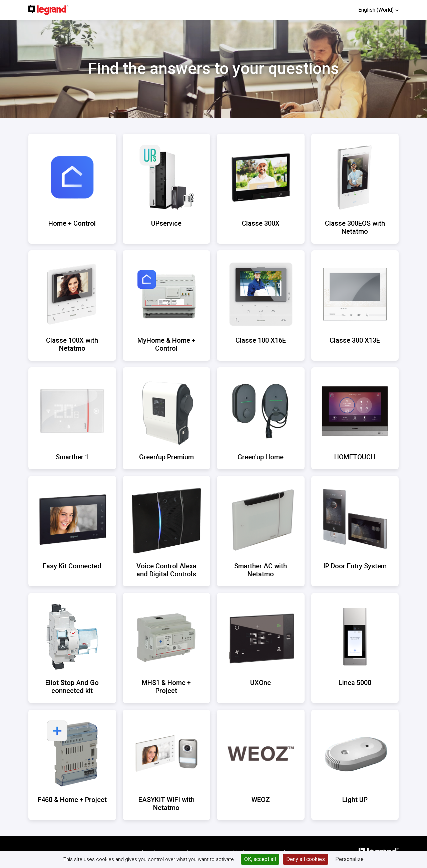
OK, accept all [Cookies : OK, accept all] (260, 859)
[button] (378, 10)
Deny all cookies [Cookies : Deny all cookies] (306, 859)
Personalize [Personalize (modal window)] (349, 859)
